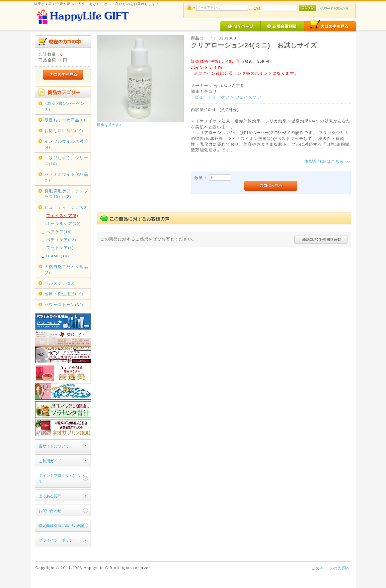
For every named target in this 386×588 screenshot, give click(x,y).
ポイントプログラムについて (61, 478)
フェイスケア (248, 97)
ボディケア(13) (61, 240)
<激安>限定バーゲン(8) (65, 106)
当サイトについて (54, 446)
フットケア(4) (60, 248)
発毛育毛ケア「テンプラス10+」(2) (66, 194)
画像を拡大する (110, 125)
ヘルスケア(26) (60, 283)
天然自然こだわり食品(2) (66, 269)
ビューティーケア (212, 97)
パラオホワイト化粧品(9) (66, 177)
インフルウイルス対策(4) (66, 144)
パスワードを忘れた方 (333, 8)
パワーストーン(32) (64, 305)
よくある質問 (50, 496)
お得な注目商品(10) (64, 131)
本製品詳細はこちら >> (328, 161)
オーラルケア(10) (63, 223)
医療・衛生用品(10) (64, 294)
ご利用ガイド (50, 461)
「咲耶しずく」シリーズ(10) (66, 161)
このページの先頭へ (331, 568)
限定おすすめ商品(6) (65, 120)
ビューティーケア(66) (66, 207)
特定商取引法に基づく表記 (61, 525)
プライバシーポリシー (57, 540)
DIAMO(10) (58, 256)
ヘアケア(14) (59, 232)
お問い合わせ (50, 511)
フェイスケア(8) (62, 215)
